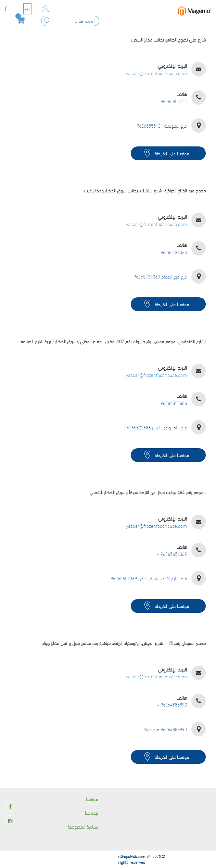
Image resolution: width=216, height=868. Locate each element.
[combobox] (70, 21)
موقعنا (92, 799)
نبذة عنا (91, 813)
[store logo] (194, 11)
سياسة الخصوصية (83, 826)
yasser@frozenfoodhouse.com (156, 73)
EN (27, 9)
